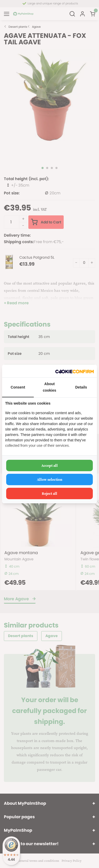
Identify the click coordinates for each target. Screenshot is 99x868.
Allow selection (50, 479)
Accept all (49, 465)
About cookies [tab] (49, 387)
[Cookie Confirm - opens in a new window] (75, 371)
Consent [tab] (18, 387)
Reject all (49, 493)
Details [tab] (81, 387)
